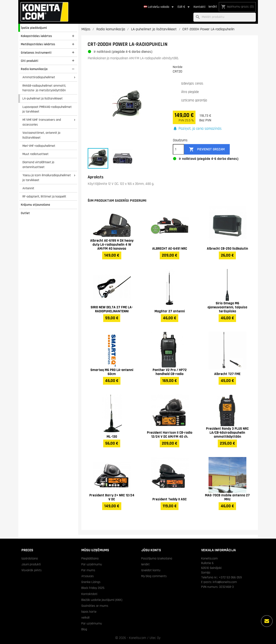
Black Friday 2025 (93, 588)
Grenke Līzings (91, 582)
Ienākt (213, 7)
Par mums (88, 570)
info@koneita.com (225, 582)
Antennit (28, 188)
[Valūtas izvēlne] (184, 7)
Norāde (178, 67)
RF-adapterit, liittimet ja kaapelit (44, 196)
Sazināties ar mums (95, 606)
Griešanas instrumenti (36, 53)
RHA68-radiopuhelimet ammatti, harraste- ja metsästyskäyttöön (44, 88)
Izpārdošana (30, 558)
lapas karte (89, 612)
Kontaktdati (89, 594)
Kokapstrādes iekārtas (36, 36)
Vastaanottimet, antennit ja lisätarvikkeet (41, 135)
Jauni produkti (31, 564)
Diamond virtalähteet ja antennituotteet (38, 165)
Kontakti (199, 7)
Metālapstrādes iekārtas (38, 44)
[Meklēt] (225, 17)
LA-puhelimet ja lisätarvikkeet (43, 98)
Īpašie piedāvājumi (34, 28)
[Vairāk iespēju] (267, 621)
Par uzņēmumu (92, 564)
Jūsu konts (151, 550)
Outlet (25, 213)
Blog (84, 629)
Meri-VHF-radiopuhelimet (39, 146)
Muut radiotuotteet (36, 154)
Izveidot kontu (151, 570)
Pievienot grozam (207, 149)
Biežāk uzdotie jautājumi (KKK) (102, 600)
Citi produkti (30, 61)
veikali (85, 617)
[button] (197, 129)
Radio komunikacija (34, 69)
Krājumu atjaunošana (35, 205)
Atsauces (88, 576)
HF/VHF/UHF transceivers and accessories (42, 122)
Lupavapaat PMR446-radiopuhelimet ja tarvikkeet (47, 109)
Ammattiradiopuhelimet (39, 77)
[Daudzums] (178, 149)
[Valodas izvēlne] (159, 7)
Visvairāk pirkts (32, 570)
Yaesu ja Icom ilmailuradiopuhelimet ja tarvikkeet (47, 178)
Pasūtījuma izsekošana (157, 558)
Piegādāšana (90, 558)
